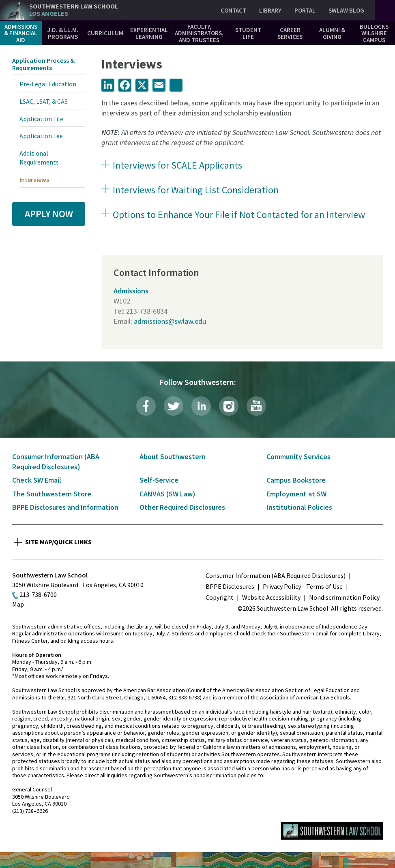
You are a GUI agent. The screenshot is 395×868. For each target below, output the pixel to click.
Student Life (248, 33)
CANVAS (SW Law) (167, 494)
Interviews (34, 180)
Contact (233, 10)
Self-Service (159, 480)
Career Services (290, 33)
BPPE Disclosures (230, 586)
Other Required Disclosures (182, 507)
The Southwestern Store (52, 494)
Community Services (298, 456)
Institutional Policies (299, 507)
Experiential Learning (149, 33)
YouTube (256, 406)
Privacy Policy (282, 586)
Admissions (131, 291)
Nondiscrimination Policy (344, 597)
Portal (305, 10)
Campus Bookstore (296, 480)
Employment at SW (296, 494)
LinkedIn (201, 406)
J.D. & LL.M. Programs (63, 33)
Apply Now (49, 214)
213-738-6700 (38, 594)
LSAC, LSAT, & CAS (44, 101)
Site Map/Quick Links (58, 542)
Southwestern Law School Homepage (332, 831)
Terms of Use (324, 586)
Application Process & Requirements (43, 64)
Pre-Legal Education (48, 84)
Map (18, 604)
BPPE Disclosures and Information (65, 507)
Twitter (174, 406)
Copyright (220, 597)
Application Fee (41, 136)
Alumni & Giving (332, 33)
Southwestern (74, 10)
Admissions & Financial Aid (21, 33)
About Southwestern (173, 456)
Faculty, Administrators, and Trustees (199, 33)
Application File (41, 119)
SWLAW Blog (346, 10)
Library (270, 10)
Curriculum (105, 33)
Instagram (229, 406)
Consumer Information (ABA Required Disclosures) (276, 575)
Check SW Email (37, 480)
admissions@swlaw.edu (170, 321)
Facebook (146, 406)
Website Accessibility (271, 597)
